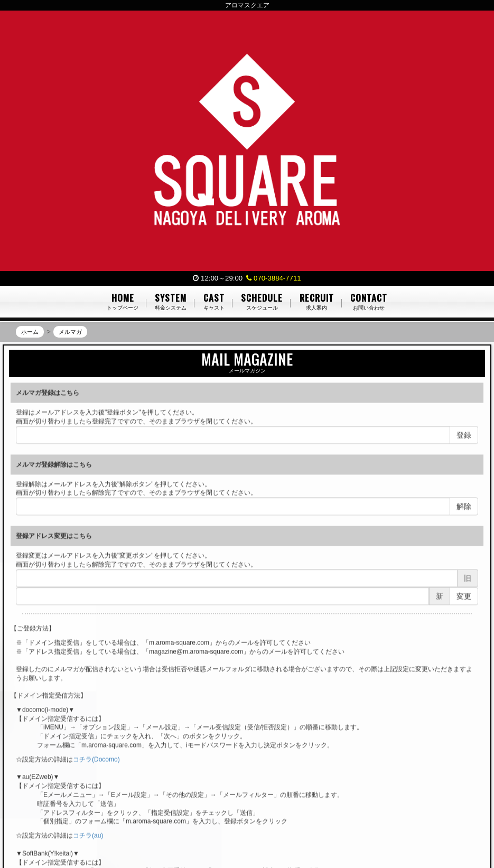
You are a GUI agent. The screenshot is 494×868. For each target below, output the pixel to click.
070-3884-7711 (273, 278)
